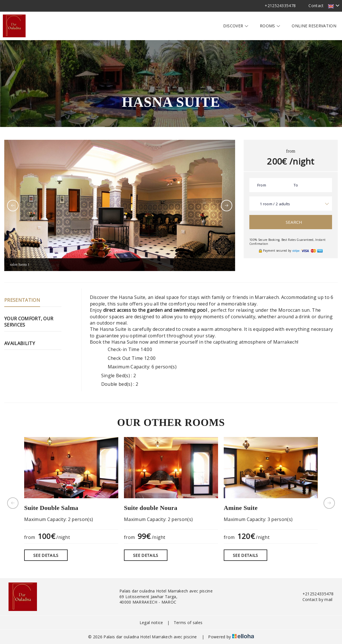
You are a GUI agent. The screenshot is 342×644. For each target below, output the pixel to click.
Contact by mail (314, 599)
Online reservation (314, 26)
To (296, 185)
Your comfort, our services (29, 322)
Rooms (270, 26)
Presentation (22, 300)
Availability (20, 343)
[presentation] (13, 206)
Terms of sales (188, 623)
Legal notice (151, 623)
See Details (46, 555)
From (262, 185)
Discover (236, 26)
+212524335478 (315, 594)
